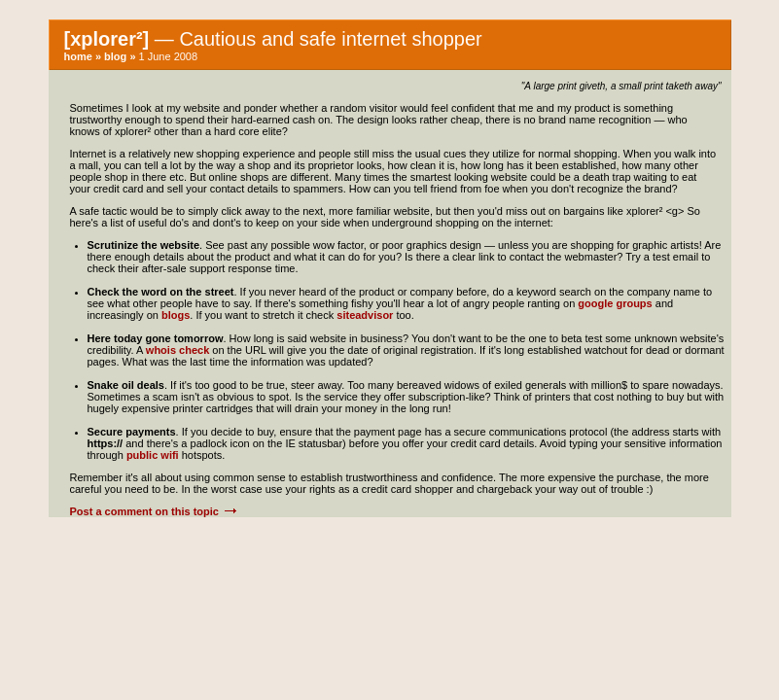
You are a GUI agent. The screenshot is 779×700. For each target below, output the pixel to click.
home (78, 56)
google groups (615, 303)
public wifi (153, 455)
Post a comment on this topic (155, 511)
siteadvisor (365, 315)
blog (115, 56)
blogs (176, 315)
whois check (177, 350)
